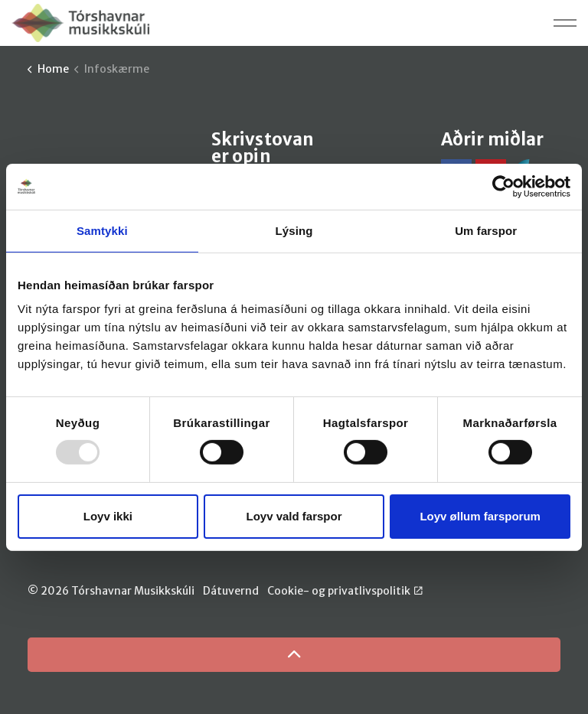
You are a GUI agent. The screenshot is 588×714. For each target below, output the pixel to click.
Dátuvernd (231, 591)
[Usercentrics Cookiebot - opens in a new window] (503, 186)
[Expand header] (565, 23)
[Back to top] (294, 655)
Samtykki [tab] (102, 230)
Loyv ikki (108, 516)
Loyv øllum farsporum (480, 516)
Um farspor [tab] (486, 230)
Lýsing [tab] (294, 230)
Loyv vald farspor (294, 516)
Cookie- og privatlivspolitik (345, 591)
